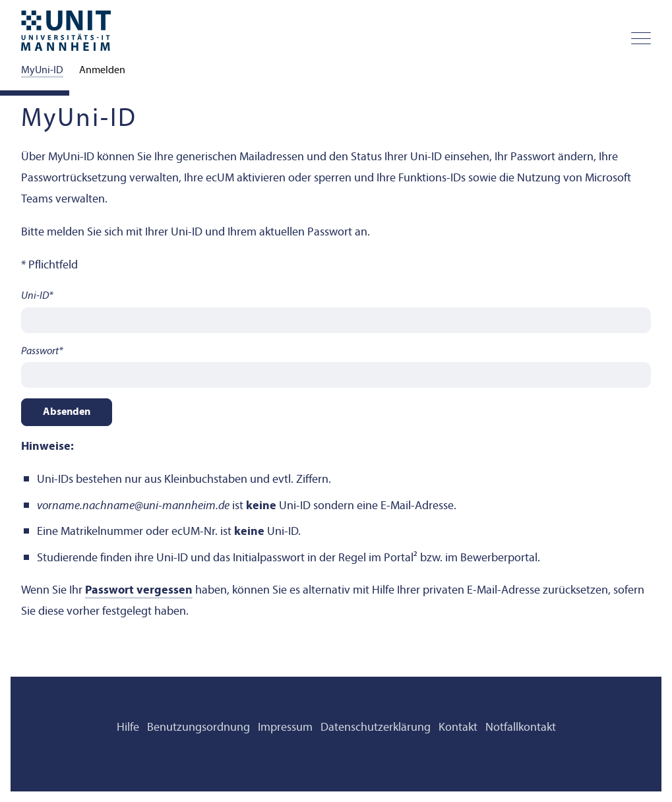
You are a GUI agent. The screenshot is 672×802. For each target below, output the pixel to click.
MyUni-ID (42, 71)
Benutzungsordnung (199, 728)
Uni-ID (37, 296)
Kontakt (458, 728)
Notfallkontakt (521, 728)
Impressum (285, 728)
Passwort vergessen (139, 591)
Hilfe (128, 728)
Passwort (42, 352)
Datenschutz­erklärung (376, 728)
